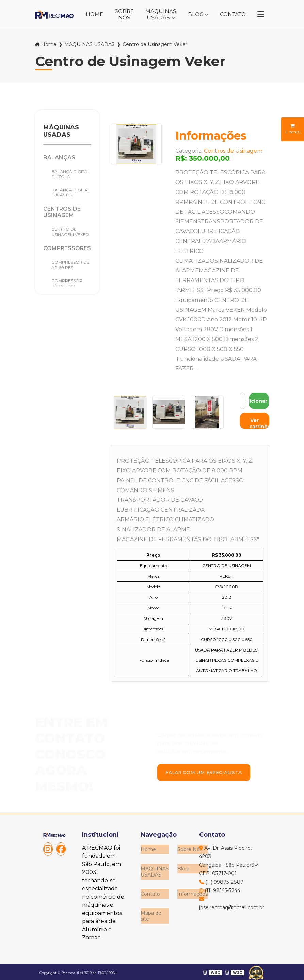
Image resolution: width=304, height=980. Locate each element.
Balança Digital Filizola (71, 173)
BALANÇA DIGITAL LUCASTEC (71, 191)
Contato (231, 14)
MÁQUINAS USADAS (157, 14)
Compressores (67, 247)
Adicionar (259, 400)
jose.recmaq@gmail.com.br (230, 902)
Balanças (59, 156)
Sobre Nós (120, 14)
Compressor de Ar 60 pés (70, 264)
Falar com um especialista (206, 771)
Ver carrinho (259, 422)
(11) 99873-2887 (221, 881)
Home (89, 14)
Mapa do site (151, 911)
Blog (193, 14)
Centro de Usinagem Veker (70, 231)
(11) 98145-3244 (220, 889)
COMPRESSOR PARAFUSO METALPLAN (67, 285)
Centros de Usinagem (62, 211)
